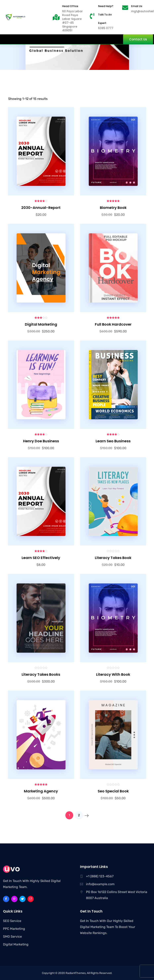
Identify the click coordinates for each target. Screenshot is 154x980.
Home (68, 46)
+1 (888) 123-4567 (100, 876)
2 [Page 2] (79, 815)
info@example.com (100, 884)
